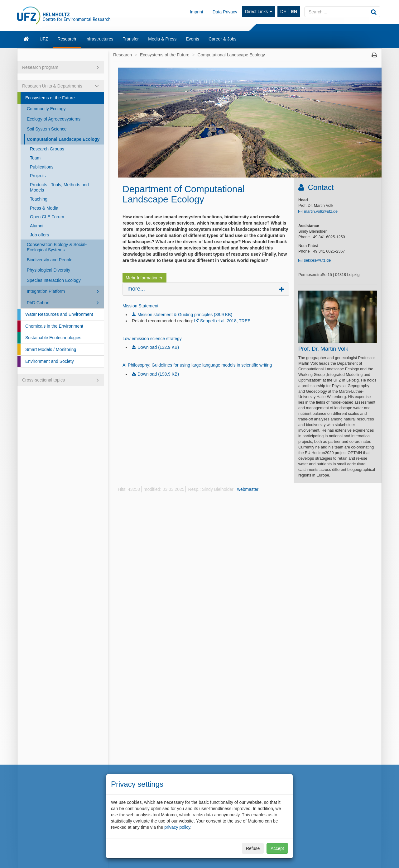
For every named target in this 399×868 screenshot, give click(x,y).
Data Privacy (225, 12)
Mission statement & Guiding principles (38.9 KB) (185, 315)
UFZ (44, 39)
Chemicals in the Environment (54, 326)
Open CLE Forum (47, 217)
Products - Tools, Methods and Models (59, 187)
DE (283, 12)
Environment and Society (50, 361)
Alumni (37, 226)
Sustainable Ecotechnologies (53, 338)
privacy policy (177, 827)
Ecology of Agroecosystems (54, 119)
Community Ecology (46, 109)
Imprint (197, 12)
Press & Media (44, 208)
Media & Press (162, 39)
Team (35, 158)
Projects (38, 176)
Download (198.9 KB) (158, 374)
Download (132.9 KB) (158, 347)
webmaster (248, 489)
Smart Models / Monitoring (51, 349)
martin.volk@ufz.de (321, 211)
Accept (277, 848)
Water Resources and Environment (59, 314)
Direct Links (259, 12)
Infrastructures (99, 39)
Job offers (39, 235)
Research (67, 39)
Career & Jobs (222, 39)
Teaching (39, 199)
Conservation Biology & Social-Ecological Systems (57, 247)
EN (294, 12)
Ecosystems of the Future (50, 98)
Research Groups (47, 149)
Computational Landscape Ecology (63, 139)
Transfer (131, 39)
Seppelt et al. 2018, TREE (225, 321)
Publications (42, 167)
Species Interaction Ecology (54, 280)
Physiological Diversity (48, 270)
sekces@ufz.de (317, 260)
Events (192, 39)
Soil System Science (47, 129)
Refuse (253, 848)
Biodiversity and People (50, 260)
